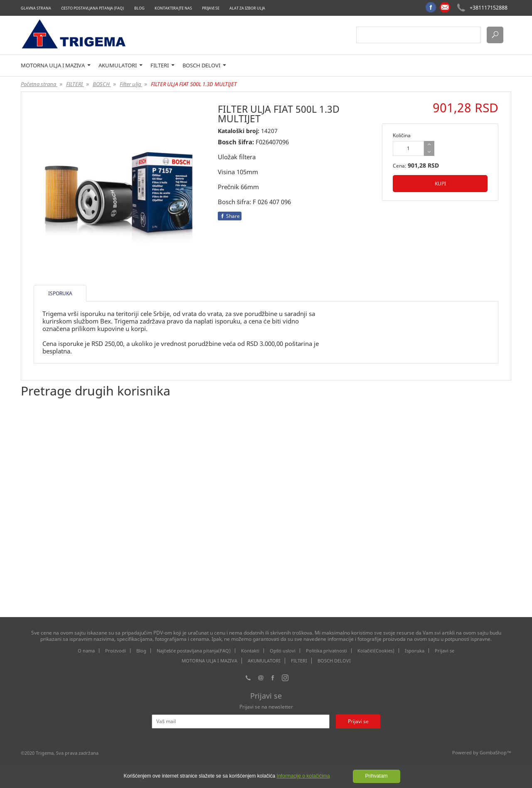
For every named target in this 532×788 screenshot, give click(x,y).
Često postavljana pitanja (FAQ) (93, 8)
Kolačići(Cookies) (376, 651)
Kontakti (250, 651)
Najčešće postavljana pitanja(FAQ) (194, 651)
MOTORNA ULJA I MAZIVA (56, 65)
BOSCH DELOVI (204, 65)
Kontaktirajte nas (173, 8)
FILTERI (163, 65)
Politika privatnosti (326, 651)
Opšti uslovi (283, 651)
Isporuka (415, 651)
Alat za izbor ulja (247, 8)
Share (230, 216)
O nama (86, 651)
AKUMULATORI (121, 65)
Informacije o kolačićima (303, 776)
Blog (139, 8)
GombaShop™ (495, 752)
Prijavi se (211, 8)
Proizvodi (116, 651)
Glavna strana (36, 8)
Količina (402, 135)
